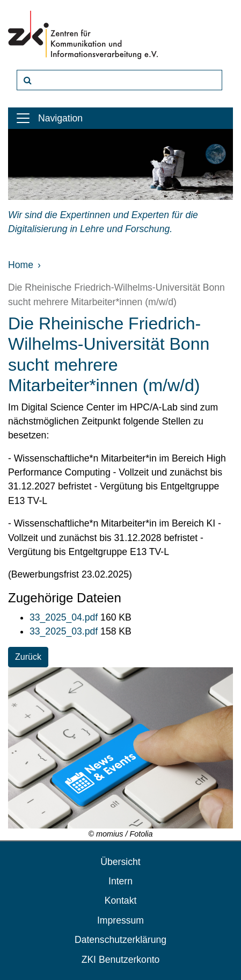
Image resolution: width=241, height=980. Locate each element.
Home (21, 265)
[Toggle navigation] (23, 118)
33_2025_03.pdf (65, 631)
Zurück (28, 657)
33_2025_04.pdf (65, 617)
